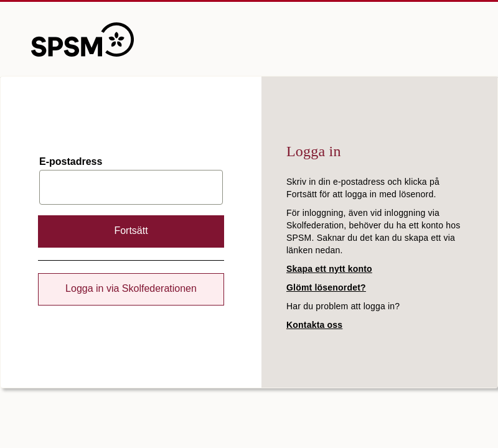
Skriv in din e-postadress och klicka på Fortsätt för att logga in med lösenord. (363, 188)
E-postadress (71, 162)
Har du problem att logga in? (343, 306)
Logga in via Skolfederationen (131, 288)
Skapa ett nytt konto (329, 269)
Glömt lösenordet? (326, 287)
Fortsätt (131, 231)
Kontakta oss (314, 325)
